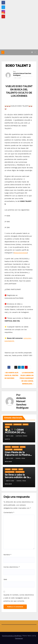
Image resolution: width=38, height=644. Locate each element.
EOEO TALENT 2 (18, 66)
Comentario (9, 512)
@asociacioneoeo (20, 253)
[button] (32, 52)
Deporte (25, 424)
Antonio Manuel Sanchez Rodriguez (22, 74)
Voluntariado (18, 449)
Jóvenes (23, 447)
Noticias (14, 469)
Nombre (7, 555)
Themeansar (19, 638)
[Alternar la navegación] (35, 52)
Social (7, 427)
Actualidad (9, 424)
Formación (15, 447)
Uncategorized (10, 472)
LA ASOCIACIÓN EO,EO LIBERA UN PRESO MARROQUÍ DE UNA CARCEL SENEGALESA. (27, 378)
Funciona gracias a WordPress (12, 636)
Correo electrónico (12, 567)
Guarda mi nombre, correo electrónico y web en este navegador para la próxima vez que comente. (19, 598)
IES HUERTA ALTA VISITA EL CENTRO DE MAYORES (11, 375)
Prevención (9, 449)
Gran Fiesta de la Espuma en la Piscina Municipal (17, 455)
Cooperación (17, 424)
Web (5, 579)
